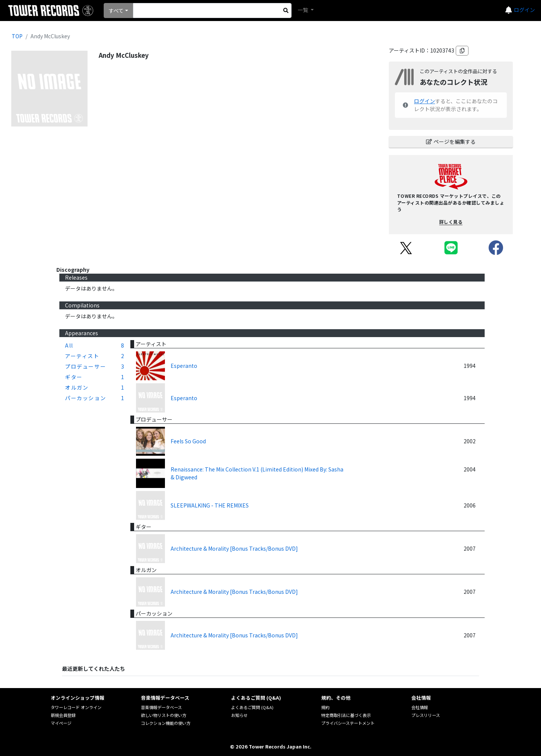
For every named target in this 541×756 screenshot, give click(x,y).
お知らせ (239, 715)
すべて (116, 11)
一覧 (303, 10)
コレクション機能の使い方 (166, 723)
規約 (325, 707)
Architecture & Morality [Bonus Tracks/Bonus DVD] (234, 548)
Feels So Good (188, 441)
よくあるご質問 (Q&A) (252, 707)
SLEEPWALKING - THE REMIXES (210, 505)
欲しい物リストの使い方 (164, 715)
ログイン (524, 10)
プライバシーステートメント (348, 723)
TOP (17, 36)
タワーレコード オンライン (76, 707)
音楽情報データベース (161, 707)
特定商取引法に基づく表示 (346, 715)
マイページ (61, 723)
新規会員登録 (63, 715)
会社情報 (420, 707)
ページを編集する (451, 142)
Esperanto (184, 366)
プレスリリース (426, 715)
